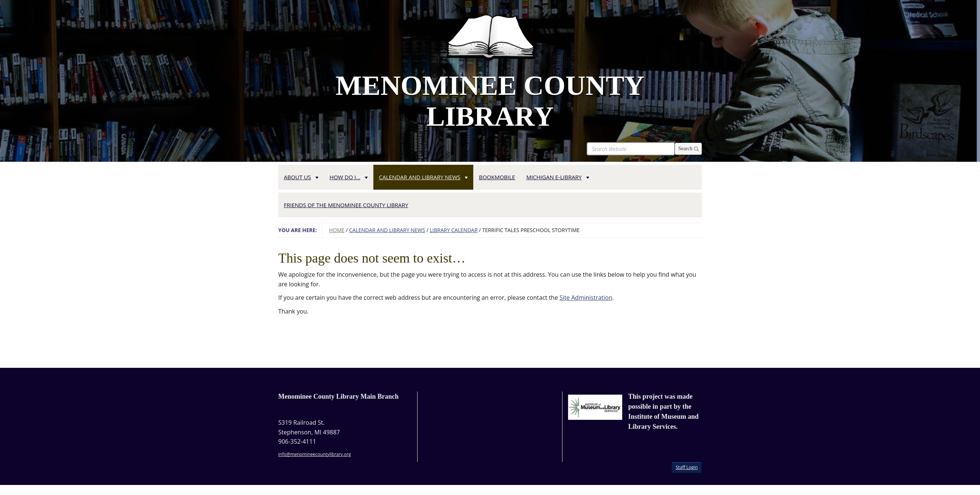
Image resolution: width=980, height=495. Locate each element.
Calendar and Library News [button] (423, 177)
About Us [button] (301, 177)
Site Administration (586, 298)
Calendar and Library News (387, 230)
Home (337, 230)
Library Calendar (454, 230)
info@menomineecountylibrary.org (314, 454)
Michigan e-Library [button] (558, 177)
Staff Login (687, 467)
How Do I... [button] (349, 177)
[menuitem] (301, 176)
